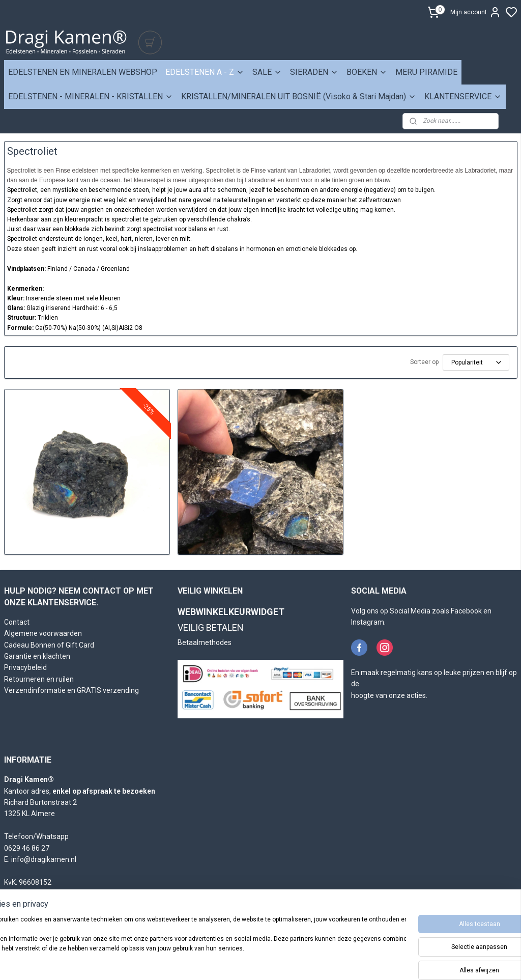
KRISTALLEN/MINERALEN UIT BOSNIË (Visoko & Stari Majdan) (299, 96)
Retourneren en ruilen (39, 679)
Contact (17, 622)
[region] (193, 945)
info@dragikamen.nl (44, 859)
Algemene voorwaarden (43, 633)
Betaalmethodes (205, 642)
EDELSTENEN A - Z (205, 72)
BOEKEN (367, 72)
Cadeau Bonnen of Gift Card (49, 645)
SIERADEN (314, 72)
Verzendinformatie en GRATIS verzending (71, 690)
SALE (267, 72)
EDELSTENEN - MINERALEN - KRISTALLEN (91, 96)
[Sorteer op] (476, 362)
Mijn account (476, 12)
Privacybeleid (25, 667)
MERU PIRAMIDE (426, 72)
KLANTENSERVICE (463, 96)
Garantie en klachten (37, 656)
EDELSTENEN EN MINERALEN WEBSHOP (83, 72)
